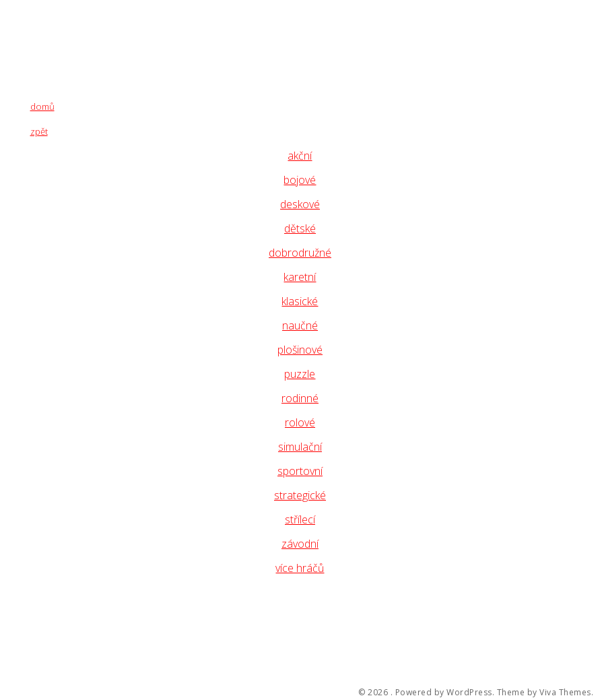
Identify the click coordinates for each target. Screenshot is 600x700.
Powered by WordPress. (445, 693)
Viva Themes (565, 693)
